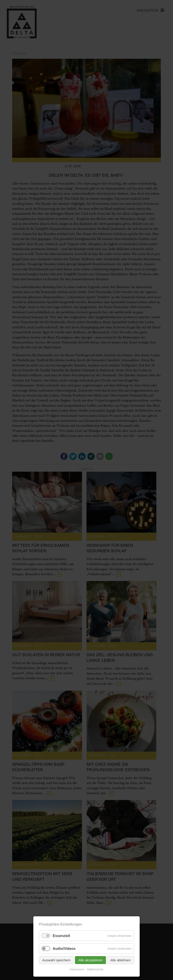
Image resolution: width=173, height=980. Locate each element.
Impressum (77, 970)
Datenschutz (95, 970)
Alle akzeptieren (90, 961)
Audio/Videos (64, 950)
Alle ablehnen (120, 961)
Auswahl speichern (57, 961)
